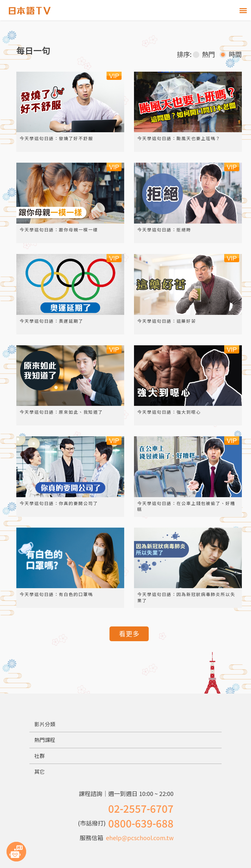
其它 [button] (40, 771)
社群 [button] (40, 756)
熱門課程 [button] (45, 740)
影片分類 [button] (45, 724)
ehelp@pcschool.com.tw (140, 838)
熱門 (204, 54)
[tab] (125, 724)
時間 (231, 54)
